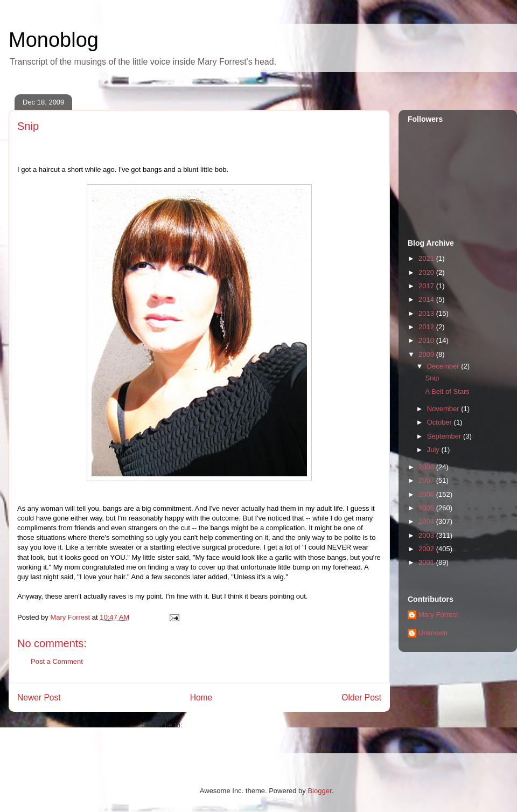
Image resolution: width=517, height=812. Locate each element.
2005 (427, 508)
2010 (427, 340)
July (434, 450)
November (444, 409)
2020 (427, 272)
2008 (427, 467)
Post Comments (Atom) (221, 725)
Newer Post (39, 698)
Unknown (433, 633)
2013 (427, 313)
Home (201, 698)
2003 (427, 535)
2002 (427, 549)
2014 (427, 299)
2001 (427, 562)
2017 (427, 286)
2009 (427, 354)
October (441, 422)
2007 (427, 480)
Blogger (319, 791)
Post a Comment (57, 661)
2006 (427, 494)
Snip (432, 378)
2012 (427, 327)
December (444, 366)
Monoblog (54, 40)
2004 (427, 521)
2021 (427, 258)
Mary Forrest (438, 615)
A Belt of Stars (447, 391)
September (445, 436)
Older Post (361, 698)
